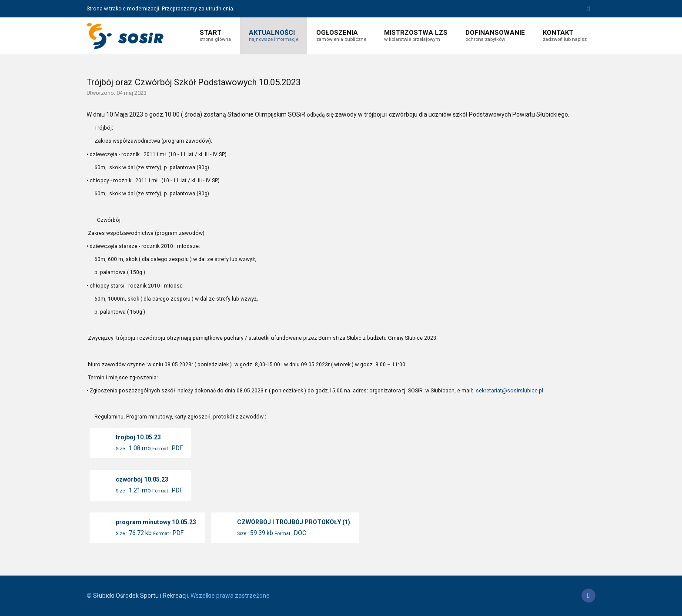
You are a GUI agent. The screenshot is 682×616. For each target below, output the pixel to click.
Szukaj (589, 9)
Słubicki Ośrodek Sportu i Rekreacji (140, 596)
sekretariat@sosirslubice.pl (510, 391)
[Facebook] (588, 596)
